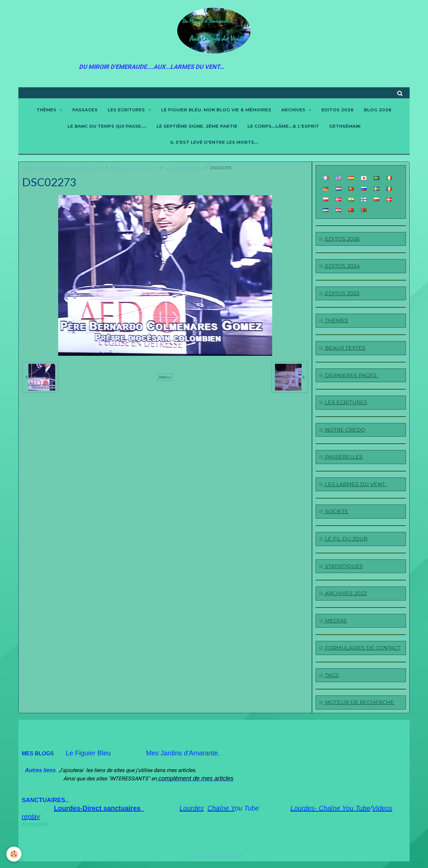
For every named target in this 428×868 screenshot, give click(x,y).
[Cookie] (14, 854)
